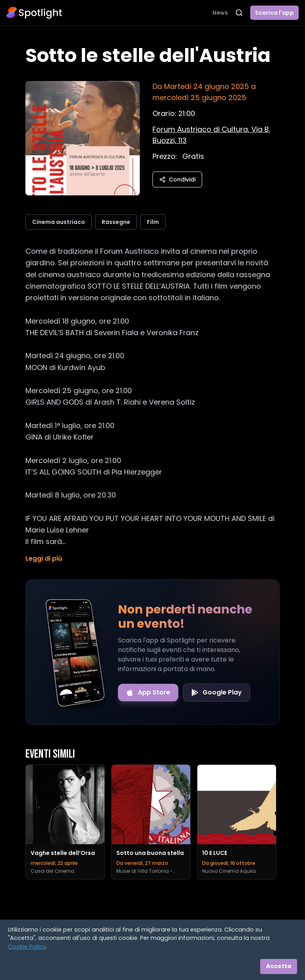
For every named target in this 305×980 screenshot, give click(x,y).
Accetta (279, 966)
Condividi (177, 179)
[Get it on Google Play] (217, 693)
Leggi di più (44, 558)
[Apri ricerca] (239, 13)
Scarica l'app (274, 13)
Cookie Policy (27, 947)
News (220, 13)
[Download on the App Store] (148, 693)
